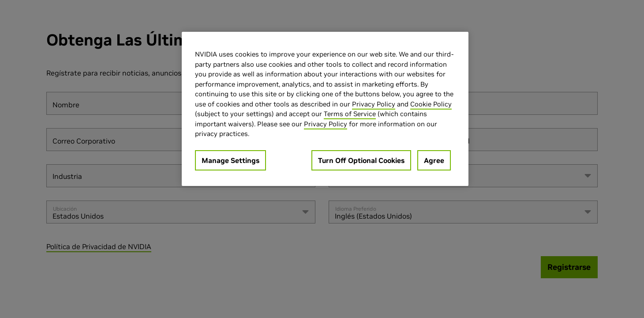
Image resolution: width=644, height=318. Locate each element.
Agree (434, 160)
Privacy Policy (374, 104)
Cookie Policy (431, 104)
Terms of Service (350, 114)
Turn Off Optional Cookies (361, 160)
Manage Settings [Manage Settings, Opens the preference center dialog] (230, 160)
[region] (325, 109)
